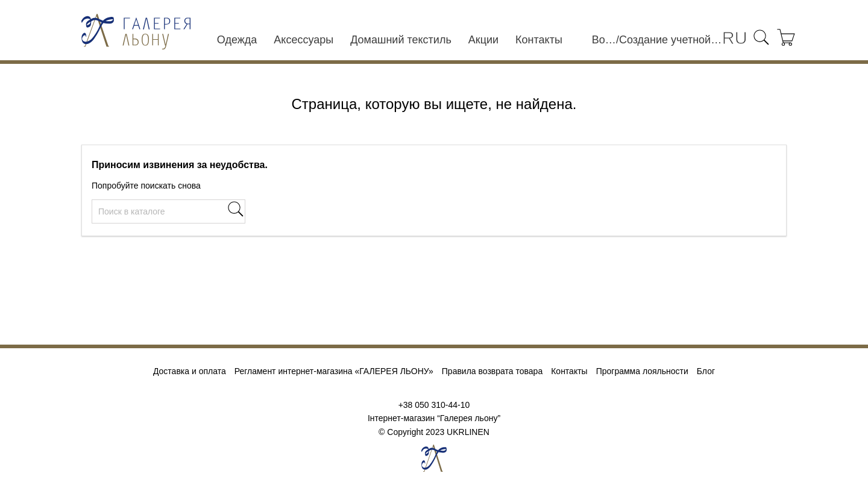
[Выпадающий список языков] (735, 39)
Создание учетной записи (671, 40)
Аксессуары (303, 40)
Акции (483, 40)
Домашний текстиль (401, 40)
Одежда (237, 40)
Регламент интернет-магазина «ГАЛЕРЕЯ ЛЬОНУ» (334, 371)
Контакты (539, 40)
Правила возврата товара (492, 371)
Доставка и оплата (190, 371)
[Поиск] (168, 211)
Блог (706, 371)
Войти (604, 40)
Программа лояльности (642, 371)
